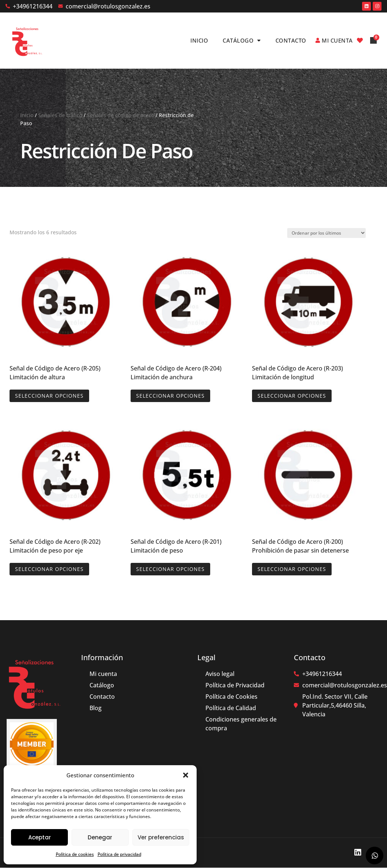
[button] (186, 775)
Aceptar (40, 837)
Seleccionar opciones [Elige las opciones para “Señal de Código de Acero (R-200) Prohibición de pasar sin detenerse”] (292, 569)
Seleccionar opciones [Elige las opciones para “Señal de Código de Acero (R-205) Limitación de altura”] (49, 396)
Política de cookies (75, 854)
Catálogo (242, 41)
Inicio (199, 40)
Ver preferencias (161, 837)
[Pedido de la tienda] (326, 233)
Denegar (100, 837)
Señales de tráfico (60, 115)
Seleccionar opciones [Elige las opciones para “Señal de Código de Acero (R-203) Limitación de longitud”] (292, 396)
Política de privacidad (119, 854)
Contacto (291, 40)
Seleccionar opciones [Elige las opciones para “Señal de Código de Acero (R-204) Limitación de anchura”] (170, 396)
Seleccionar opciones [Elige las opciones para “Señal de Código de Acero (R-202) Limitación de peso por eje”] (49, 569)
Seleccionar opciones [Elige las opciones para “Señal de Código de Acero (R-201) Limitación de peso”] (170, 569)
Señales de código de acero (121, 115)
